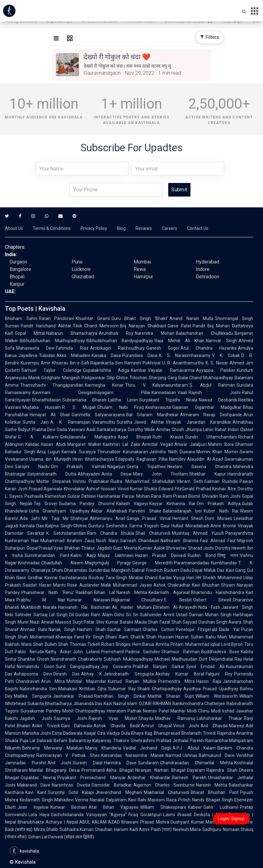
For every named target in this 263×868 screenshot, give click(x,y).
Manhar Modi (184, 711)
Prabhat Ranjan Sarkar (159, 667)
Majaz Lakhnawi (116, 555)
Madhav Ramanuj (175, 718)
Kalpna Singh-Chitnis (66, 526)
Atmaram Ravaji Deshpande (211, 415)
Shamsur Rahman (181, 652)
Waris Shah (32, 644)
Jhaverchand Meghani (119, 792)
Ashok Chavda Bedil (116, 726)
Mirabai (136, 578)
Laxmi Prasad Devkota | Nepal (195, 815)
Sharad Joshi (201, 548)
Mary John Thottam (160, 474)
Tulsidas (47, 355)
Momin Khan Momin (217, 452)
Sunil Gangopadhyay (78, 667)
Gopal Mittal (30, 333)
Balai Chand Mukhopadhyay (206, 378)
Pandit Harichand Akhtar (46, 326)
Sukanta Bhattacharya (50, 704)
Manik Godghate (44, 378)
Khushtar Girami (93, 318)
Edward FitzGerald (177, 489)
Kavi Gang (236, 570)
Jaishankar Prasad (73, 696)
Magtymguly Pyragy (108, 563)
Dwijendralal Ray (225, 659)
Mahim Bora (221, 444)
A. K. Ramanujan (70, 422)
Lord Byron (232, 644)
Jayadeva (28, 355)
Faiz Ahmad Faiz (218, 541)
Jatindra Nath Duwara (172, 452)
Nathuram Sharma (180, 541)
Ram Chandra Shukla (111, 533)
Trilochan (138, 378)
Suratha (125, 422)
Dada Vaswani (71, 430)
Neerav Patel (156, 711)
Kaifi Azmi (140, 829)
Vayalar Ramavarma (171, 370)
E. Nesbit (178, 600)
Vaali (182, 392)
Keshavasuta (158, 407)
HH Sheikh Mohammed (219, 578)
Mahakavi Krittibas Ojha (82, 689)
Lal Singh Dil (62, 615)
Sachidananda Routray (81, 578)
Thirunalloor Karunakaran (123, 452)
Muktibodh (31, 607)
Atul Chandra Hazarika (209, 348)
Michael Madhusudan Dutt (181, 659)
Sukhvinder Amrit (157, 615)
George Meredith (152, 563)
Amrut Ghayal (156, 726)
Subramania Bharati (84, 400)
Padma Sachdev (143, 652)
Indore (203, 269)
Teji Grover (46, 504)
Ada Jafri (30, 518)
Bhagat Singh (219, 800)
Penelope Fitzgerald (197, 629)
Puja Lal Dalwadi (36, 741)
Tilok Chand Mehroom (96, 326)
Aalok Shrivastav (170, 548)
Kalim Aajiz (83, 555)
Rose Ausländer (83, 585)
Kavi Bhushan (206, 585)
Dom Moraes (219, 518)
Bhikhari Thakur (80, 548)
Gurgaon (18, 262)
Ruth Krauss (168, 437)
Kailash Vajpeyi (132, 504)
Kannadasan (164, 392)
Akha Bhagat (120, 770)
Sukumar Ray (122, 689)
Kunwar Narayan (88, 600)
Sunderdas (99, 570)
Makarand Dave (34, 785)
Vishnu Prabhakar (91, 481)
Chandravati (28, 681)
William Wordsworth (217, 696)
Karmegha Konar (104, 385)
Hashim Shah (91, 629)
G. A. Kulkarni (38, 437)
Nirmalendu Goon (35, 667)
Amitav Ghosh (170, 430)
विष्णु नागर (228, 555)
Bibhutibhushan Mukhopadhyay (52, 341)
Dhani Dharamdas (69, 570)
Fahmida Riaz (72, 348)
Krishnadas (29, 563)
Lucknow (81, 269)
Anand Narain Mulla (191, 318)
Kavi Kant (36, 792)
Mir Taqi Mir (55, 518)
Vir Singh (95, 637)
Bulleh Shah (56, 644)
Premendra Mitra (176, 681)
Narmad (173, 755)
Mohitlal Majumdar (86, 681)
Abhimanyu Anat (107, 518)
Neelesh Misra (187, 829)
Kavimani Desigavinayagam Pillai (91, 392)
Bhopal (17, 277)
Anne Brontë (223, 526)
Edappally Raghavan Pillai (142, 459)
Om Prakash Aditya (219, 504)
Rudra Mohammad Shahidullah (143, 481)
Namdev (177, 459)
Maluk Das (214, 570)
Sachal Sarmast (124, 629)
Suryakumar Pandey (41, 711)
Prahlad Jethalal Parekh (180, 741)
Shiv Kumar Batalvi (115, 622)
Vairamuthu (104, 422)
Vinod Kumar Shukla (137, 489)
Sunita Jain (36, 422)
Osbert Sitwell (212, 600)
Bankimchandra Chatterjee (199, 704)
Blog (121, 228)
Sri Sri (132, 615)
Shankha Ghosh (33, 659)
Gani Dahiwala (77, 726)
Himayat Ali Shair (50, 415)
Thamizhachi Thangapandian (52, 385)
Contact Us (198, 228)
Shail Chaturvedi (153, 533)
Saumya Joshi (71, 718)
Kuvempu (30, 363)
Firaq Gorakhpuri (145, 815)
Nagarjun (116, 467)
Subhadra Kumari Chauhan (86, 829)
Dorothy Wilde (141, 430)
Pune (77, 262)
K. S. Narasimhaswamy (185, 355)
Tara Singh (116, 578)
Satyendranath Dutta (52, 474)
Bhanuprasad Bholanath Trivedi (185, 733)
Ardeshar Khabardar (149, 778)
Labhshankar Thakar (220, 718)
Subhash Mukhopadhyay (128, 659)
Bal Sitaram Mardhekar (152, 415)
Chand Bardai (158, 578)
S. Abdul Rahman (212, 385)
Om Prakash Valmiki (78, 467)
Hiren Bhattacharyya (93, 459)
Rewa (140, 269)
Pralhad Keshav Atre (216, 489)
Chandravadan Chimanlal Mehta (196, 763)
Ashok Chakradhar (172, 585)
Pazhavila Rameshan (45, 496)
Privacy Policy (94, 228)
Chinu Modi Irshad (216, 711)
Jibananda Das (88, 704)
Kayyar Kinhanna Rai (172, 504)
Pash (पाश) (161, 829)
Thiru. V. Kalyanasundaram (157, 385)
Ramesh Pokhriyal (142, 363)
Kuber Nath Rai (221, 511)
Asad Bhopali (134, 437)
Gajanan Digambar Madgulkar (207, 407)
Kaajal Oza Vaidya (102, 733)
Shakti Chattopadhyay (160, 689)
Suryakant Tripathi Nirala (168, 400)
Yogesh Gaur (157, 526)
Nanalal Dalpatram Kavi (113, 800)
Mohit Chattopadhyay (84, 711)
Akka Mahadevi (73, 355)
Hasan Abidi (53, 444)
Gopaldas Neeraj (38, 778)
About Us (14, 228)
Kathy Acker (58, 652)
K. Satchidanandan (66, 533)
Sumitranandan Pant (47, 555)
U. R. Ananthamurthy (183, 363)
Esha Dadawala (67, 733)
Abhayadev (89, 474)
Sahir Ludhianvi (221, 807)
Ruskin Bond (202, 555)
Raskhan (84, 592)
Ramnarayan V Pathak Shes (68, 755)
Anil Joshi (59, 763)
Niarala (50, 607)
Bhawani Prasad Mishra (145, 822)
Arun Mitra (53, 681)
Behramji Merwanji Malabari (53, 748)
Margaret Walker (84, 444)
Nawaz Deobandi (218, 400)
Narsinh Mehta (212, 785)
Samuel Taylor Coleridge (51, 370)
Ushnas (190, 755)
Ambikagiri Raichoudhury (117, 348)
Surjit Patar (84, 622)
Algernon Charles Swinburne (164, 785)
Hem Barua (143, 644)
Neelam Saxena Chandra (199, 467)
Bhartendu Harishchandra (218, 592)
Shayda (146, 718)
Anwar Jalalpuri (191, 444)
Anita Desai (117, 474)
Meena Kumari (138, 548)
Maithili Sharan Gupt (171, 696)
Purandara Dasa (140, 355)
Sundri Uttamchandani (211, 437)
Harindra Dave (120, 763)
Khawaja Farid (70, 637)
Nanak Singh (62, 629)
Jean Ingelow (33, 807)
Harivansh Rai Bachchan (84, 607)
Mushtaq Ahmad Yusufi (198, 533)
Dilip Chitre (117, 378)
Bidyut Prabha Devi (37, 430)
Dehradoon (207, 277)
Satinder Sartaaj (31, 615)
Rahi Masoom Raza (157, 800)
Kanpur (17, 284)
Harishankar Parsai (116, 496)
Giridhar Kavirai (43, 578)
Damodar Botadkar (112, 785)
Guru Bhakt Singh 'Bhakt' (140, 318)
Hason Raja (209, 681)
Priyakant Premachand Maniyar (92, 778)
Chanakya (41, 570)
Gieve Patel (179, 326)
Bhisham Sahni (21, 318)
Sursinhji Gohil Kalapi (71, 792)
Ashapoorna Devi (33, 674)
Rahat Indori (227, 430)
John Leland (86, 652)
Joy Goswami (116, 667)
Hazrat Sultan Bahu (196, 637)
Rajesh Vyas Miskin (113, 718)
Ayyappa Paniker (216, 370)
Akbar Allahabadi (109, 511)
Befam (61, 741)
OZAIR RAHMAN (155, 704)
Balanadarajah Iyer (183, 511)
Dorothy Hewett (230, 548)
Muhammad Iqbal (202, 644)
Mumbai (142, 262)
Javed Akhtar (149, 422)
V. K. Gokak (226, 355)
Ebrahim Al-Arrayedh (175, 607)
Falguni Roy (219, 674)
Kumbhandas (224, 563)
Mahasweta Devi (35, 348)
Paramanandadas (192, 563)
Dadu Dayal (192, 570)
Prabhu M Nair (41, 600)
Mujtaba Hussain (42, 407)
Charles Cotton (159, 629)
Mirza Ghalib (46, 829)
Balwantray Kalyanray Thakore (99, 741)
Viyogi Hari (184, 578)
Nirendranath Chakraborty (76, 659)
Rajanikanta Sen (107, 363)
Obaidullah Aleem (62, 563)
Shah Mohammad (36, 637)
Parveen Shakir (145, 511)
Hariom (121, 829)
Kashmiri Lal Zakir (122, 444)
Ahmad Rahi (33, 629)
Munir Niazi (29, 622)
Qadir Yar (229, 629)
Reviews (144, 228)
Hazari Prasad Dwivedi (161, 555)
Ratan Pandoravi (57, 318)
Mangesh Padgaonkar (84, 378)
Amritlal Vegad (157, 444)
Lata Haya (39, 815)
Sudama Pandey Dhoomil (87, 504)
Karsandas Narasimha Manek (133, 755)
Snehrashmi (143, 741)
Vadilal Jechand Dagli (147, 748)
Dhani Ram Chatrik (125, 637)
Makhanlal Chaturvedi (167, 792)
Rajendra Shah (222, 770)
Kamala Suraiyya (79, 452)
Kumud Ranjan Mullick (132, 681)
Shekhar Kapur (208, 474)
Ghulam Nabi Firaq (121, 407)
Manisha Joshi (36, 733)
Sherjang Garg (163, 378)
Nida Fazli (209, 607)
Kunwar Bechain (69, 807)
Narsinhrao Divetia (71, 785)
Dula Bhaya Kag (137, 733)
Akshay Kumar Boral (180, 674)
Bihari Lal (104, 592)
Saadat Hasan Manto (44, 585)
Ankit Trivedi (46, 726)
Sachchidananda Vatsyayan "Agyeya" (89, 815)
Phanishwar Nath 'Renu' (48, 592)
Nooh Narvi (107, 541)
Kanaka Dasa (106, 355)
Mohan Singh (218, 615)
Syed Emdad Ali (205, 667)
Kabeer (195, 807)
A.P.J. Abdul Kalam (194, 748)
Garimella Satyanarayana (98, 415)
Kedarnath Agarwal (169, 592)
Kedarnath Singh (36, 800)
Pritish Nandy (191, 800)
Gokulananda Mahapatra (88, 437)
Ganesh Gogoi (163, 348)
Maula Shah (146, 622)
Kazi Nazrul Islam (121, 704)
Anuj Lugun (48, 452)
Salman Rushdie (221, 481)
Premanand (93, 770)
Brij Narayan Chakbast (143, 326)
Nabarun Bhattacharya (72, 333)
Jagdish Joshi (36, 718)
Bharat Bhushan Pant (215, 792)
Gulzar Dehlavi (82, 496)
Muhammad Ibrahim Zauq (67, 541)
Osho (119, 615)
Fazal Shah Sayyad (178, 622)
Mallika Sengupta (33, 696)
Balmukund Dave (217, 755)
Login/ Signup (231, 819)
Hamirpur (143, 277)
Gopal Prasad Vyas (45, 548)
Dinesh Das (67, 674)
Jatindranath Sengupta (128, 674)
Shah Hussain (160, 637)
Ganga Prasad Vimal (149, 518)
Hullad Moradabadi (190, 526)
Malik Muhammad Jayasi (126, 585)
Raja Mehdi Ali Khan (180, 341)
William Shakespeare (163, 807)
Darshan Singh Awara (220, 622)
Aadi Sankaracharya (106, 430)
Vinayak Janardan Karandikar (198, 422)
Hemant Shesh (188, 518)
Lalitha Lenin (123, 400)
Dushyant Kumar (187, 822)
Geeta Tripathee (146, 467)
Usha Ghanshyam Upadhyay (59, 511)
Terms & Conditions (52, 228)
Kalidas (32, 444)
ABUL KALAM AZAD (100, 822)
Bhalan (23, 726)
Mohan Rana (149, 496)
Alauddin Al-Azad (205, 459)
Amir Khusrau (54, 363)
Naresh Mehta (132, 592)
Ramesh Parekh (189, 778)
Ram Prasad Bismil (181, 496)
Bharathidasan (46, 400)
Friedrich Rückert (163, 570)
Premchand (112, 652)
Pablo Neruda (29, 652)
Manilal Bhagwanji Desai (54, 770)
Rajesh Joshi (215, 392)
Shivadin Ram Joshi (221, 496)
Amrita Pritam (170, 644)
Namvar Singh (221, 341)
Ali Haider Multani (132, 607)
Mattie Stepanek (54, 481)
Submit (179, 190)
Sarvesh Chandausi (140, 541)
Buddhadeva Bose (220, 652)
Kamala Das (32, 526)
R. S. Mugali (79, 407)
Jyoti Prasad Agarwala (40, 489)
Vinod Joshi (186, 726)
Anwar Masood (56, 622)
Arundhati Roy (116, 333)
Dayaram (196, 770)
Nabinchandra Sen (38, 689)
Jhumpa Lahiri (200, 430)
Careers (169, 228)
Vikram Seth (190, 481)
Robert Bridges (116, 644)
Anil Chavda (214, 726)
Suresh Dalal (88, 763)
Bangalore (20, 269)
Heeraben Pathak (124, 711)
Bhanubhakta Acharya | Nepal (48, 822)
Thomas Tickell (85, 644)
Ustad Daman (190, 615)
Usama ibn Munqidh (50, 459)
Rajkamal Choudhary (137, 600)
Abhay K (92, 674)
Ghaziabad (83, 277)
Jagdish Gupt (109, 548)
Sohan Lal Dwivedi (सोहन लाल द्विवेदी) (61, 837)
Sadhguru (212, 829)
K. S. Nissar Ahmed (225, 363)
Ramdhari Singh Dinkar (120, 696)
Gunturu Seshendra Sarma (115, 526)
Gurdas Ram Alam (94, 615)
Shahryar (79, 518)
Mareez (237, 726)
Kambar (139, 370)
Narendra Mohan (155, 333)
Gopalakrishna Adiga (106, 370)
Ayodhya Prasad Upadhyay (211, 689)
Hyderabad (207, 262)
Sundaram (148, 763)
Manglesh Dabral (128, 570)
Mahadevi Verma (71, 800)
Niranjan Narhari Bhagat (160, 770)
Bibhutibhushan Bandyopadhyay (120, 341)
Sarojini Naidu (32, 467)
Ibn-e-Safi (79, 363)
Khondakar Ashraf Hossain (90, 489)
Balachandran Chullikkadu (205, 333)
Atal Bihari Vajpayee (114, 807)
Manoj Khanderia (103, 748)
